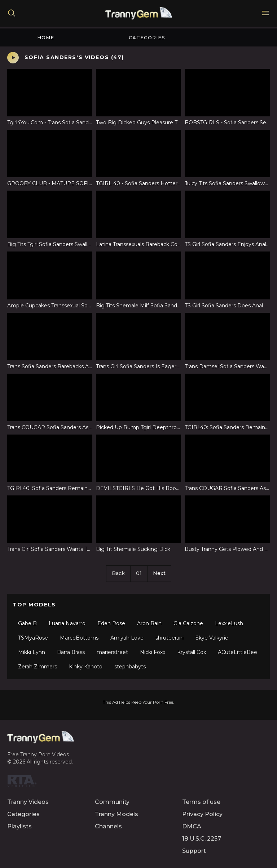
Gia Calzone (188, 623)
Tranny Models (116, 814)
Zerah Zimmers (38, 667)
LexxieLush (229, 623)
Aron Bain (149, 623)
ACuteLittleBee (238, 652)
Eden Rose (111, 623)
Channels (108, 826)
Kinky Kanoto (86, 667)
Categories (147, 37)
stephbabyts (130, 667)
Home (46, 37)
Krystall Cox (192, 652)
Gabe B (27, 623)
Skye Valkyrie (212, 638)
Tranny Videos (28, 802)
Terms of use (201, 802)
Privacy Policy (202, 814)
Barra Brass (71, 652)
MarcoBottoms (79, 638)
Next (159, 573)
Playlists (19, 826)
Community (112, 802)
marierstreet (112, 652)
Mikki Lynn (32, 652)
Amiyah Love (127, 638)
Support (194, 851)
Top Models (34, 605)
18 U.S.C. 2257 (202, 839)
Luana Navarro (67, 623)
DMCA (192, 826)
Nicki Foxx (153, 652)
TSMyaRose (33, 638)
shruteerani (170, 638)
